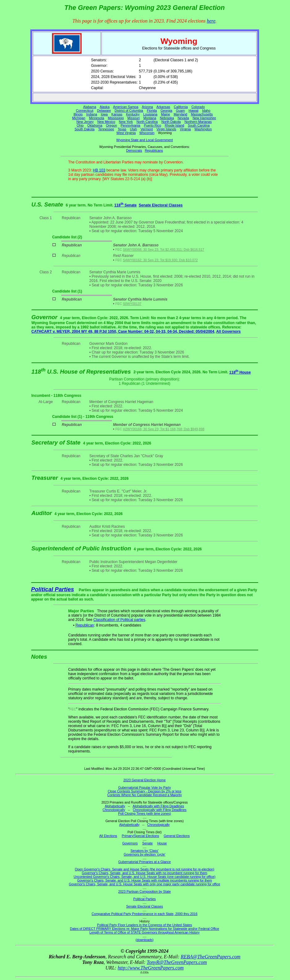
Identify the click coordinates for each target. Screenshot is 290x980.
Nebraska (167, 118)
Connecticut (85, 111)
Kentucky (133, 114)
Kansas (117, 114)
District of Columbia (129, 111)
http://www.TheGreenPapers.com (151, 968)
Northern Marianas (198, 122)
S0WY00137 (132, 304)
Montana (150, 118)
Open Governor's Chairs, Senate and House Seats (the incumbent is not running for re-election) (145, 869)
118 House (240, 372)
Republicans (154, 150)
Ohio (80, 125)
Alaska (104, 107)
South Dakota (85, 129)
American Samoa (126, 107)
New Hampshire (204, 118)
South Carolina (199, 125)
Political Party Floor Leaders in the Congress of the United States (145, 925)
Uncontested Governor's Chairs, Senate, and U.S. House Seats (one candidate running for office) (145, 877)
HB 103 (99, 170)
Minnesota (97, 118)
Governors (130, 843)
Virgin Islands (166, 129)
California (181, 107)
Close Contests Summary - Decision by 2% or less (144, 791)
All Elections (108, 836)
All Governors (228, 332)
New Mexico (106, 122)
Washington (203, 129)
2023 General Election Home (145, 780)
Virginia (185, 129)
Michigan (79, 118)
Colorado (198, 107)
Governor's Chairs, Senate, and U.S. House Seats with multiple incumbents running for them (144, 880)
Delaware (104, 111)
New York (126, 122)
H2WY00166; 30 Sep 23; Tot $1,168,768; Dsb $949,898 (163, 429)
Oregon (112, 125)
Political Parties (53, 589)
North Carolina (147, 122)
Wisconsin (147, 133)
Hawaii (194, 111)
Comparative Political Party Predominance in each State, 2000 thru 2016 (144, 914)
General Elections (177, 836)
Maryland (181, 114)
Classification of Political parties (119, 620)
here (211, 21)
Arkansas (163, 107)
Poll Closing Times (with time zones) (145, 813)
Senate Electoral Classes (161, 205)
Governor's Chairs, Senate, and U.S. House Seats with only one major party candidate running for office (145, 884)
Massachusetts (202, 114)
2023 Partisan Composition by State (144, 891)
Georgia (166, 111)
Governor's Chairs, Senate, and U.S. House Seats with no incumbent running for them (145, 873)
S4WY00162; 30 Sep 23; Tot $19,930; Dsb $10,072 (160, 260)
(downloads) (144, 940)
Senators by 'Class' (145, 851)
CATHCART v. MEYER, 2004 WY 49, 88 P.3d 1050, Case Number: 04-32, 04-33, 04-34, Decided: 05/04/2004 (123, 332)
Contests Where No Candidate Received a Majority (145, 795)
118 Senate (126, 205)
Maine (166, 114)
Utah (133, 129)
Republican (85, 625)
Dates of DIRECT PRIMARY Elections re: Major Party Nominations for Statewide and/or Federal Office (145, 929)
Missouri (134, 118)
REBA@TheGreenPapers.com (210, 957)
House (162, 843)
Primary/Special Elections (141, 836)
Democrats (134, 150)
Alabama (90, 107)
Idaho (206, 111)
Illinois (78, 114)
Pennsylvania (130, 125)
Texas (122, 129)
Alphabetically (115, 806)
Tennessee (106, 129)
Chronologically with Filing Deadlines (160, 810)
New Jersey (85, 122)
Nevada (183, 118)
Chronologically (114, 810)
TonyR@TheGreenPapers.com (177, 962)
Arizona (147, 107)
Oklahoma (95, 125)
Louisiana (150, 114)
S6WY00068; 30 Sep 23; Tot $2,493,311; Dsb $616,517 (163, 249)
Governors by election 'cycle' (145, 854)
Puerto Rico (152, 125)
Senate (147, 843)
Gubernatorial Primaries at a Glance (145, 862)
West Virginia (126, 133)
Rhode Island (175, 125)
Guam (180, 111)
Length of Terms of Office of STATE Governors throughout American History (144, 932)
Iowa (104, 114)
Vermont (147, 129)
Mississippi (116, 118)
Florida (152, 111)
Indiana (92, 114)
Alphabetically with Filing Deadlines (158, 806)
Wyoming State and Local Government (145, 140)
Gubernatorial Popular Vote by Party (145, 787)
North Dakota (171, 122)
